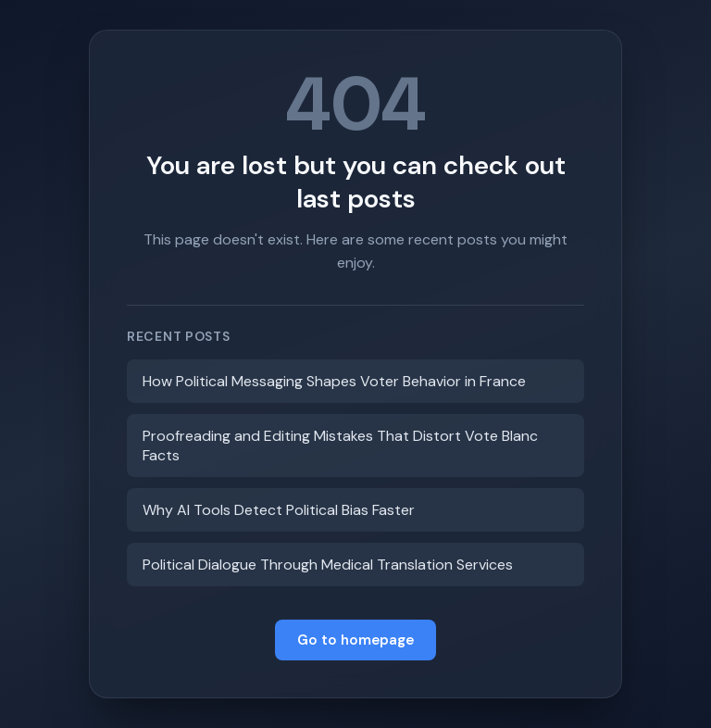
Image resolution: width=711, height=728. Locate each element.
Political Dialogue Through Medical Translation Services (328, 565)
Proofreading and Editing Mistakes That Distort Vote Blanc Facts (340, 446)
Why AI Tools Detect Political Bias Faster (279, 510)
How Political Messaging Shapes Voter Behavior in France (334, 381)
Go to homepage (355, 640)
